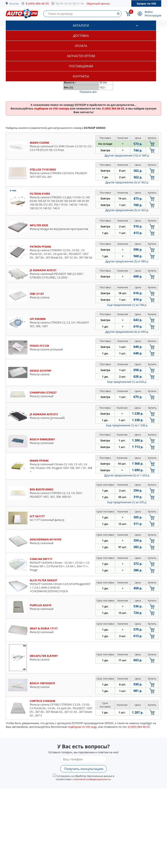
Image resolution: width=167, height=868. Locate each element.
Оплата (81, 46)
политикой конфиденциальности (92, 779)
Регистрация (153, 15)
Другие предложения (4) (127, 332)
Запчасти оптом (81, 56)
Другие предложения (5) (127, 210)
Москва (14, 4)
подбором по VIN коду (82, 727)
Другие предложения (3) (127, 182)
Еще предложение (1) (127, 305)
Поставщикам (81, 66)
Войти (149, 12)
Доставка (81, 36)
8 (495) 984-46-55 (37, 3)
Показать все (88, 92)
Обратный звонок (98, 4)
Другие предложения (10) (127, 155)
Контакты (81, 76)
